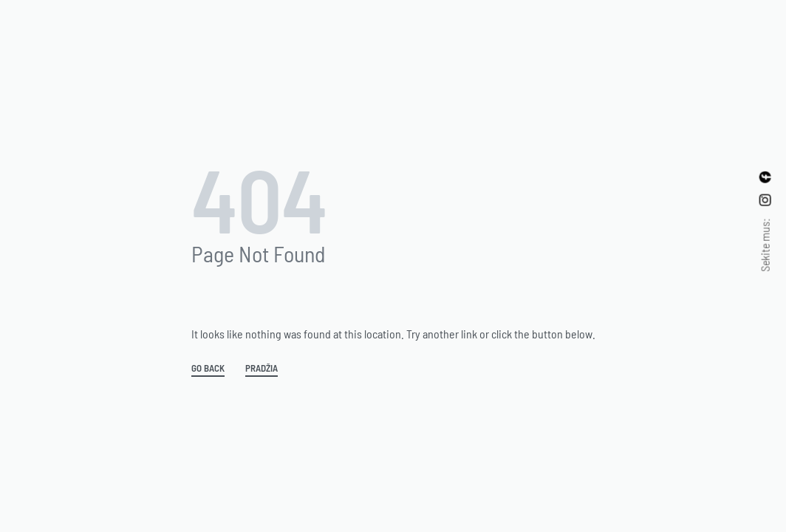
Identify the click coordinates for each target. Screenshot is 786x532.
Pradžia (262, 369)
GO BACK (208, 369)
